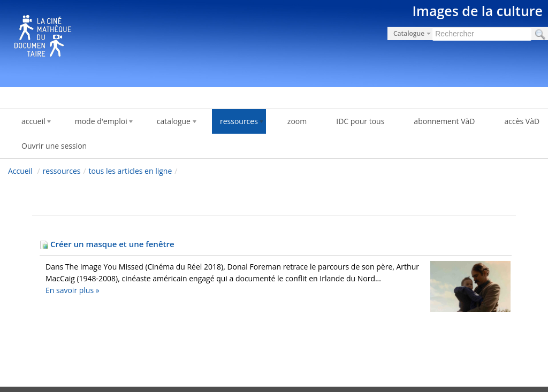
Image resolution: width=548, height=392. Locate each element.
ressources (62, 171)
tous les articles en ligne (131, 171)
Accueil (20, 171)
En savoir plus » (73, 290)
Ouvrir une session (54, 146)
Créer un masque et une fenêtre (107, 244)
